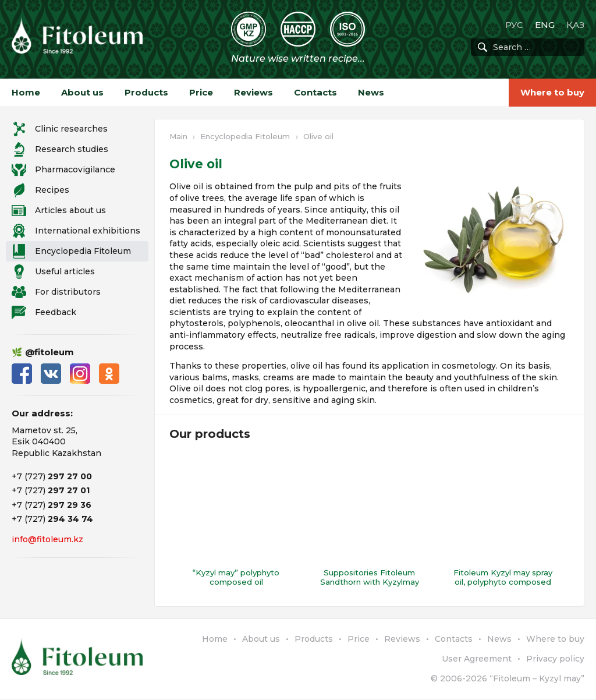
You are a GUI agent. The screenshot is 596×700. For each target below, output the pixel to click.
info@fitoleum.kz (47, 539)
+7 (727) (52, 476)
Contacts (315, 92)
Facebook (22, 374)
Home (26, 92)
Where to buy (552, 92)
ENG (545, 25)
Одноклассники (109, 374)
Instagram (80, 374)
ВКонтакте (51, 374)
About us (82, 92)
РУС (514, 25)
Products (146, 92)
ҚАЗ (575, 25)
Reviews (253, 92)
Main (178, 136)
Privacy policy (555, 659)
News (371, 92)
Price (201, 92)
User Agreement (477, 659)
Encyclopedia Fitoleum (245, 136)
